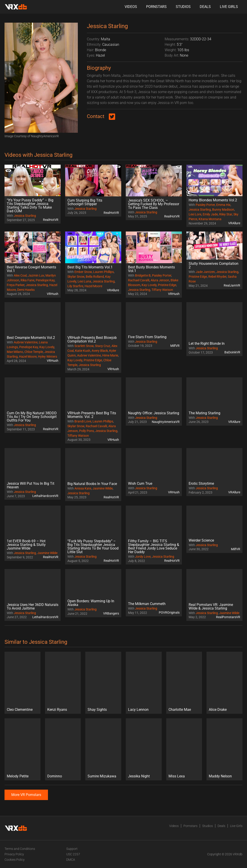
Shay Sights (97, 710)
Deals (205, 7)
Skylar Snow (76, 277)
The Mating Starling (204, 413)
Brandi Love (83, 421)
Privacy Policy (14, 854)
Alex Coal (20, 275)
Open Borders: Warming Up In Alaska (91, 603)
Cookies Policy (15, 860)
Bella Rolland (95, 277)
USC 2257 (73, 854)
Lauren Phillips (103, 272)
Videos (131, 7)
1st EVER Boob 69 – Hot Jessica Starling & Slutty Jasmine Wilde (26, 545)
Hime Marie (110, 355)
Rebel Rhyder (217, 277)
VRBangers (111, 613)
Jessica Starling (25, 216)
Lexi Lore (195, 214)
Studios (183, 7)
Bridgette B (143, 275)
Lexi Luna (84, 281)
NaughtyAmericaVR (166, 422)
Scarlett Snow (84, 346)
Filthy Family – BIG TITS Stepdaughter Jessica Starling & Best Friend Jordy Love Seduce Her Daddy (154, 546)
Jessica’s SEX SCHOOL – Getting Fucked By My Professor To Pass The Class (154, 204)
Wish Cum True (140, 483)
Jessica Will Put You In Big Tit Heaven (31, 485)
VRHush (53, 294)
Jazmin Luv (36, 275)
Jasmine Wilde (103, 488)
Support (72, 849)
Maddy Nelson (220, 776)
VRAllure (234, 223)
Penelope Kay (45, 280)
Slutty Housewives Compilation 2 (214, 265)
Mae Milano (15, 352)
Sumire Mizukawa (102, 776)
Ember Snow (83, 272)
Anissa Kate (83, 488)
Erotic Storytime (201, 483)
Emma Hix (223, 205)
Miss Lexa (177, 776)
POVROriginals (169, 612)
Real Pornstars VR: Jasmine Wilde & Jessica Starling (211, 606)
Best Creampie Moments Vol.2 (31, 338)
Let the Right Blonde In (207, 344)
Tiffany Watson (162, 290)
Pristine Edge (167, 285)
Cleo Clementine (20, 710)
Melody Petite (18, 776)
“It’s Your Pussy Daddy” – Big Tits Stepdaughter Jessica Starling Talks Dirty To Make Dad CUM (30, 206)
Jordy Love (143, 557)
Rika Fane (27, 280)
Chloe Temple (34, 352)
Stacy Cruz (103, 346)
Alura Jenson (160, 280)
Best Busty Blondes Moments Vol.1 (151, 269)
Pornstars (156, 7)
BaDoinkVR (232, 352)
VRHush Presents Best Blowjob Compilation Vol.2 (92, 339)
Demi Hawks (26, 290)
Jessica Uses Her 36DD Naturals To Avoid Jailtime (33, 606)
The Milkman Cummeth (147, 604)
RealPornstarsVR (228, 617)
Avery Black (100, 351)
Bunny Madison (223, 210)
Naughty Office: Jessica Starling (154, 413)
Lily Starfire (75, 286)
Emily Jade (210, 214)
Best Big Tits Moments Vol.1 (90, 267)
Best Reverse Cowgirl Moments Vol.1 (31, 269)
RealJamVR (232, 285)
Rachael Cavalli (139, 280)
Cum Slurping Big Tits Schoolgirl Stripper (85, 202)
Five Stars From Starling (147, 337)
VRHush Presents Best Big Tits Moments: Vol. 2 (92, 415)
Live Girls (229, 7)
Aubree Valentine (26, 342)
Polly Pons (87, 431)
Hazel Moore (93, 286)
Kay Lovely (149, 285)
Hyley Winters (47, 357)
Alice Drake (218, 710)
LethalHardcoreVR (45, 496)
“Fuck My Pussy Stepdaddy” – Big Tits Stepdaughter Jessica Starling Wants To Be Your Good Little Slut (93, 546)
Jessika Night (139, 776)
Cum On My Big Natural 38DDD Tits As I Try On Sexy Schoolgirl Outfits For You (32, 417)
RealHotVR (51, 220)
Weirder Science (201, 540)
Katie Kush (83, 351)
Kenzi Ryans (57, 710)
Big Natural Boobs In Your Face (92, 484)
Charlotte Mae (180, 710)
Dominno (55, 776)
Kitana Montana (210, 219)
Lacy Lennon (138, 710)
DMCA (71, 860)
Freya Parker (16, 285)
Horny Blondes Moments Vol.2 (213, 200)
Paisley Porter (205, 205)
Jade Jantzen (205, 272)
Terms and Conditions (20, 849)
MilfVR (175, 346)
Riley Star (226, 214)
